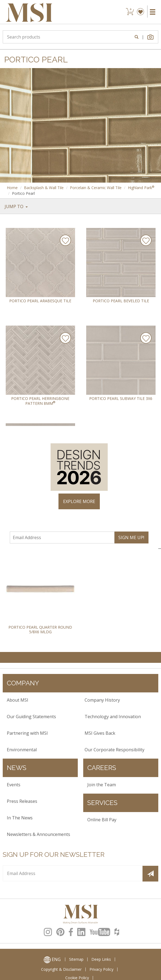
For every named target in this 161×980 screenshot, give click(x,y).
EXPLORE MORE (79, 501)
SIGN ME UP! (131, 537)
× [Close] (152, 432)
